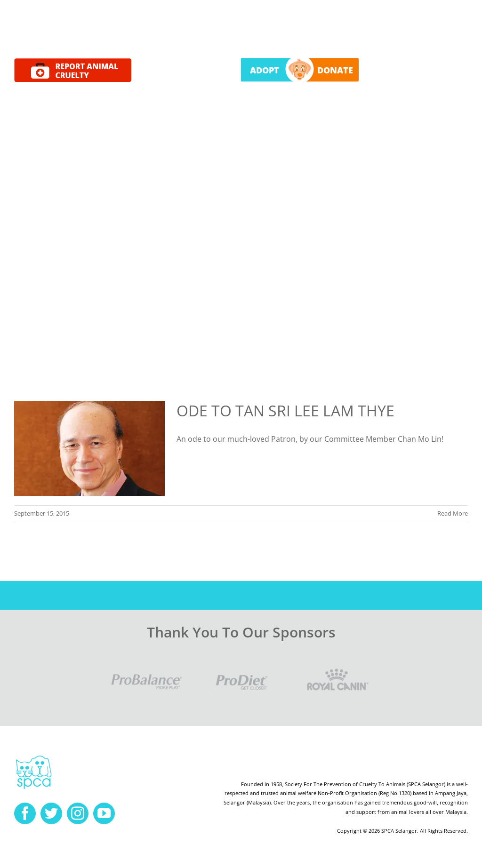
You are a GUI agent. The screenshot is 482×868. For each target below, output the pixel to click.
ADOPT (265, 70)
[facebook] (25, 813)
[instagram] (78, 813)
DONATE (335, 70)
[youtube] (104, 813)
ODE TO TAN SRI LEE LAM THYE (285, 410)
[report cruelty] (73, 62)
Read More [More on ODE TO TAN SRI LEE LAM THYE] (453, 513)
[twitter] (51, 813)
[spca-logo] (34, 758)
